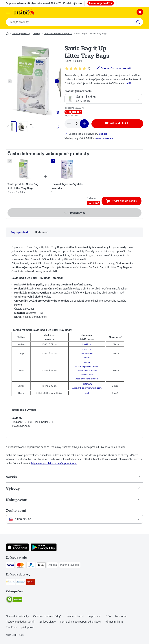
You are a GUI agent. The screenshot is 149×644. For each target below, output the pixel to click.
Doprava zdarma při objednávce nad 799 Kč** (33, 3)
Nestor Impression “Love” (87, 367)
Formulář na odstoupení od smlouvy (81, 622)
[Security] (14, 600)
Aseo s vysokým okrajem (87, 379)
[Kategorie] (8, 12)
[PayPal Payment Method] (31, 566)
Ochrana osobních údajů (47, 616)
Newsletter (121, 616)
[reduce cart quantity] (69, 124)
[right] (57, 81)
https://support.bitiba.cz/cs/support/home (54, 463)
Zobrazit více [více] (75, 213)
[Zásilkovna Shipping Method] (31, 583)
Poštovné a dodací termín (21, 622)
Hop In (87, 393)
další (128, 83)
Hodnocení (42, 232)
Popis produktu (20, 232)
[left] (10, 81)
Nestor (87, 363)
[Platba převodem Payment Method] (70, 565)
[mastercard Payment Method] (21, 566)
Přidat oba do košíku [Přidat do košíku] (124, 202)
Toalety (37, 34)
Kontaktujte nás (73, 3)
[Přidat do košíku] (117, 124)
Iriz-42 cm (87, 344)
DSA (108, 616)
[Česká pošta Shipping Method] (10, 583)
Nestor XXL (87, 384)
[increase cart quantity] (84, 124)
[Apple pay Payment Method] (41, 566)
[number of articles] (77, 124)
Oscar (87, 357)
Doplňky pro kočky (21, 34)
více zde (103, 134)
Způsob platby (48, 622)
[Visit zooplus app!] (18, 550)
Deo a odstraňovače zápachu (58, 34)
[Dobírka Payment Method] (52, 565)
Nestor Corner (87, 375)
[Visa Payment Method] (10, 566)
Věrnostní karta (114, 622)
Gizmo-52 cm (87, 353)
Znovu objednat (101, 3)
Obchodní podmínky (17, 616)
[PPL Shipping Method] (21, 583)
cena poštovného (105, 138)
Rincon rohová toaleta (87, 371)
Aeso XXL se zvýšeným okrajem (87, 388)
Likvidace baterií (75, 616)
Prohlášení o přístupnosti (20, 627)
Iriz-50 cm (87, 349)
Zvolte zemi (16, 510)
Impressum (95, 616)
